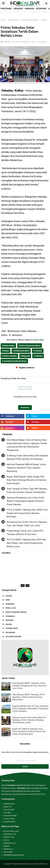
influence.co (8, 849)
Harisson (9, 620)
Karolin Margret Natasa (16, 612)
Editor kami (40, 794)
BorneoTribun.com (11, 831)
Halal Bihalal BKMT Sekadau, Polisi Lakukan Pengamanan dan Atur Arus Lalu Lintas (29, 686)
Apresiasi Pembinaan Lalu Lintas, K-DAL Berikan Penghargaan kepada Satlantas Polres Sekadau (26, 501)
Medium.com (9, 837)
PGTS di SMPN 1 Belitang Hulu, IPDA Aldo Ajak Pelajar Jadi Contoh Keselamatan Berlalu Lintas (26, 543)
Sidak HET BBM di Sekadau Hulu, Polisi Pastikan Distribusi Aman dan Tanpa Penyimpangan (29, 731)
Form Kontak (9, 810)
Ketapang (41, 9)
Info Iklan (7, 813)
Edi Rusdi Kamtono (13, 637)
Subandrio (10, 604)
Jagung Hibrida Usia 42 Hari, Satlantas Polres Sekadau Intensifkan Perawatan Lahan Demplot (30, 709)
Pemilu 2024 (11, 608)
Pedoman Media (10, 816)
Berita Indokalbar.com (25, 864)
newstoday (8, 852)
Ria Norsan (10, 633)
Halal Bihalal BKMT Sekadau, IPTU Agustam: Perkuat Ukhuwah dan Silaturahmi (28, 697)
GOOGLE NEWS (38, 340)
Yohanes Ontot (12, 628)
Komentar (25, 408)
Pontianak (6, 9)
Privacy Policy (9, 819)
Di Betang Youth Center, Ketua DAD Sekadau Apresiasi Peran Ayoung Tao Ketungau (27, 457)
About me (7, 807)
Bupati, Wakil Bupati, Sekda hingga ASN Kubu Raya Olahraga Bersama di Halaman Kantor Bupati (27, 480)
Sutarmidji (10, 616)
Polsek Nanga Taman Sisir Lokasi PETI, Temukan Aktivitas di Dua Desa (25, 533)
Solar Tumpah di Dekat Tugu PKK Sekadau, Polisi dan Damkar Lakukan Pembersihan (27, 490)
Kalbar (9, 596)
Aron (8, 600)
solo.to (6, 840)
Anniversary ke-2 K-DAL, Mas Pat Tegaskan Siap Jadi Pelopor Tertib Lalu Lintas (27, 524)
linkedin (6, 846)
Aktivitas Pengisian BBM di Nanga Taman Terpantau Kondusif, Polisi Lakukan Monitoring (26, 468)
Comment (43, 42)
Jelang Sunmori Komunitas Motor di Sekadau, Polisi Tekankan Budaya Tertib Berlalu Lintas (29, 720)
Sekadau (18, 9)
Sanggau (29, 9)
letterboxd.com (10, 843)
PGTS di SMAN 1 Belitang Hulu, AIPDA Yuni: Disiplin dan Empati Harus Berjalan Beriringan (27, 513)
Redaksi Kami (9, 804)
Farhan (9, 624)
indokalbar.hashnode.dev (14, 855)
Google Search (9, 822)
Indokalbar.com (10, 834)
